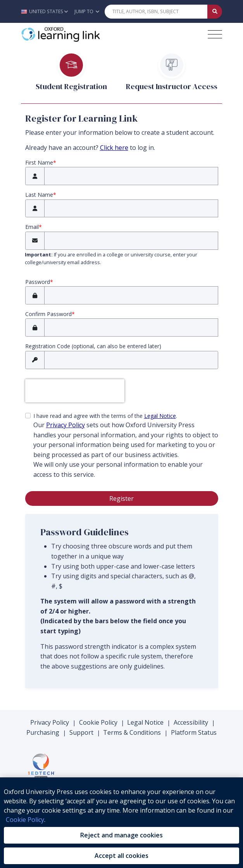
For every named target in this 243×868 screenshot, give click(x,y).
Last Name (39, 195)
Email (32, 227)
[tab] (71, 77)
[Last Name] (131, 209)
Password (38, 282)
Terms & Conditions (132, 732)
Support (81, 732)
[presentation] (75, 391)
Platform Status (194, 732)
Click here (114, 148)
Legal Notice (145, 722)
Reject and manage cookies (122, 835)
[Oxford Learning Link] (79, 34)
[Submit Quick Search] (215, 12)
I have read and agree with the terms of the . (126, 446)
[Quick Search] (156, 12)
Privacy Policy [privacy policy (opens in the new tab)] (65, 425)
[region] (122, 823)
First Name (39, 162)
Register (122, 498)
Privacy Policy (50, 722)
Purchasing (43, 732)
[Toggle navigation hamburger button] (215, 34)
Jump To (87, 11)
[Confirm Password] (131, 327)
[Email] (131, 241)
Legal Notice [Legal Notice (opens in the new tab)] (160, 416)
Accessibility (191, 722)
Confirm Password (48, 314)
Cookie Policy (98, 722)
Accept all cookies (122, 856)
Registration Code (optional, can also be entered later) (93, 346)
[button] (46, 11)
